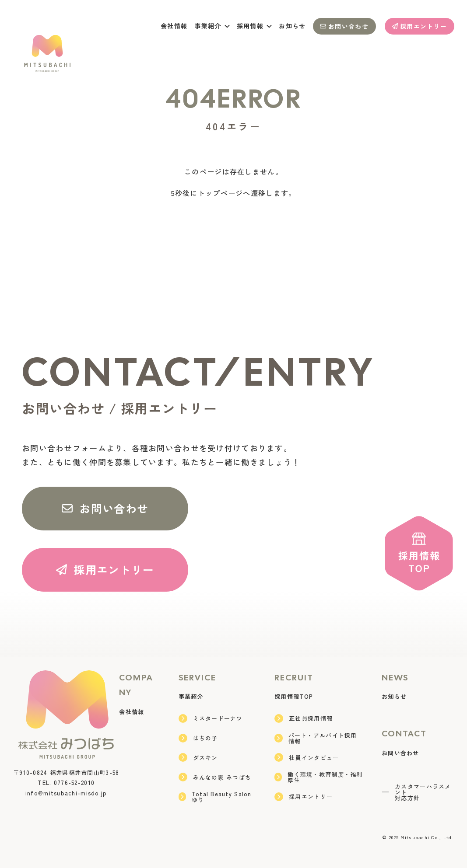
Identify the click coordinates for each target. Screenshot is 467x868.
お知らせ (292, 26)
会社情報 (174, 26)
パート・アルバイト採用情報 (316, 738)
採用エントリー (419, 26)
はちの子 (198, 738)
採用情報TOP (294, 696)
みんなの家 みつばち (215, 777)
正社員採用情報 (304, 718)
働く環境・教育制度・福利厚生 (319, 777)
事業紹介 (191, 696)
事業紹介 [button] (212, 26)
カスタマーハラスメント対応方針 (416, 792)
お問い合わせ (344, 26)
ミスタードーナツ (211, 718)
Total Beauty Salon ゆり (215, 797)
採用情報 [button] (255, 26)
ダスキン (198, 757)
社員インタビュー (307, 757)
